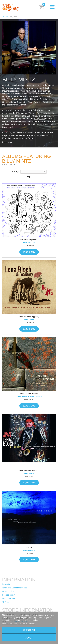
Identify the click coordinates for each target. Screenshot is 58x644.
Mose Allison (46, 121)
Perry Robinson (14, 99)
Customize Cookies (27, 624)
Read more (7, 142)
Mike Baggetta (29, 550)
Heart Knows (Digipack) (29, 470)
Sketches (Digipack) (29, 240)
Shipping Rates (9, 598)
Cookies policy (8, 595)
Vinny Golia (39, 119)
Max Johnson (29, 243)
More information (10, 624)
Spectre (29, 547)
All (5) (29, 177)
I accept (29, 638)
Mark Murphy (16, 124)
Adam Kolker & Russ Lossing (29, 397)
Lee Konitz (24, 96)
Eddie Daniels (46, 99)
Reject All (29, 630)
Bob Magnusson (16, 138)
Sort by (15, 171)
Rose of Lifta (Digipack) (29, 317)
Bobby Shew (33, 116)
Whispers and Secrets (29, 394)
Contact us (7, 584)
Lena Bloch (29, 320)
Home (5, 16)
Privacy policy (8, 591)
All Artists (6, 602)
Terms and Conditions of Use (15, 588)
